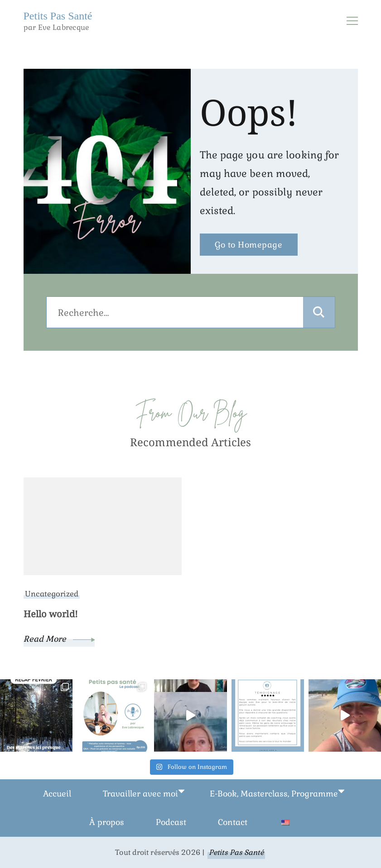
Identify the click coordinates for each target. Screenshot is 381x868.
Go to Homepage (248, 245)
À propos (107, 822)
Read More (59, 639)
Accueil (57, 794)
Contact (233, 822)
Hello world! (51, 614)
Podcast (171, 822)
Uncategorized (52, 594)
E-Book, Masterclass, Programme (274, 794)
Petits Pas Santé (58, 16)
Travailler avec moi (140, 794)
